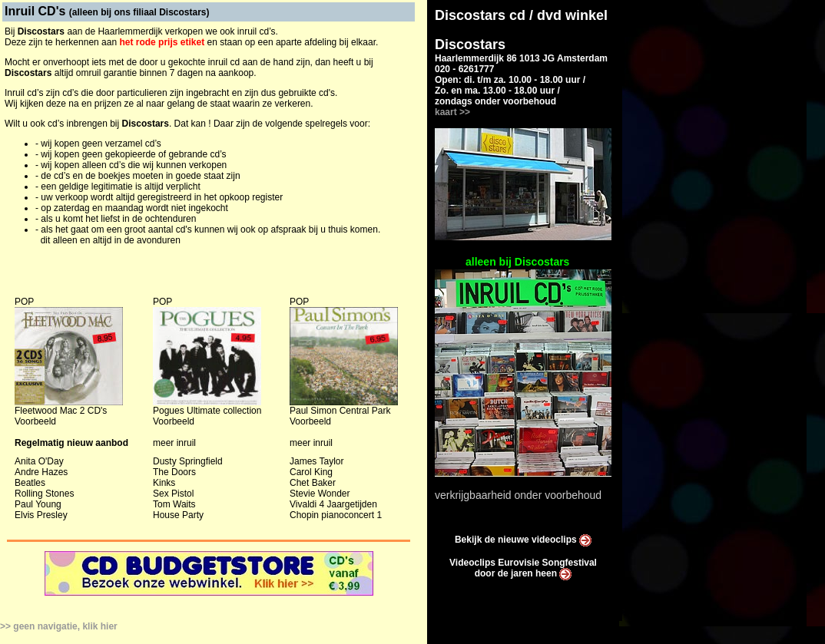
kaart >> (452, 112)
